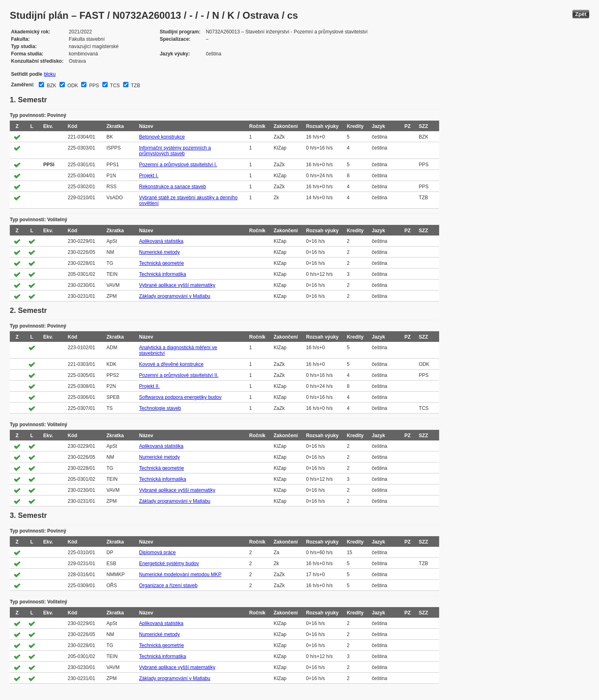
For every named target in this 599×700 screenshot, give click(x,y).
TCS (114, 86)
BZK (51, 86)
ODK (72, 86)
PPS (93, 86)
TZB (135, 86)
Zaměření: (23, 85)
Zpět (581, 14)
